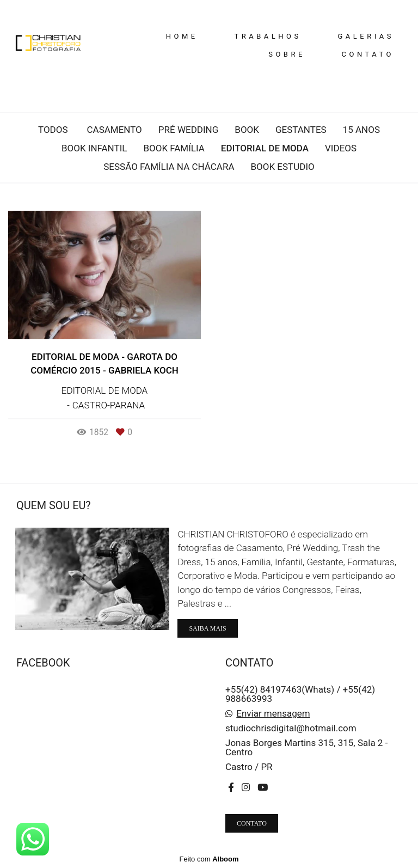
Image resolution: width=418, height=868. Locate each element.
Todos (53, 130)
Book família (174, 148)
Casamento (114, 130)
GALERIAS (366, 36)
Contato (252, 823)
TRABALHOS (268, 36)
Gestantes (301, 130)
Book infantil (94, 148)
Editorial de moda (265, 148)
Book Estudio (283, 167)
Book (247, 130)
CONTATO (368, 54)
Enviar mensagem (273, 714)
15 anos (361, 130)
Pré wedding (188, 130)
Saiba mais (207, 628)
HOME (182, 36)
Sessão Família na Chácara (169, 167)
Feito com (209, 859)
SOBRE (287, 54)
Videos (341, 148)
